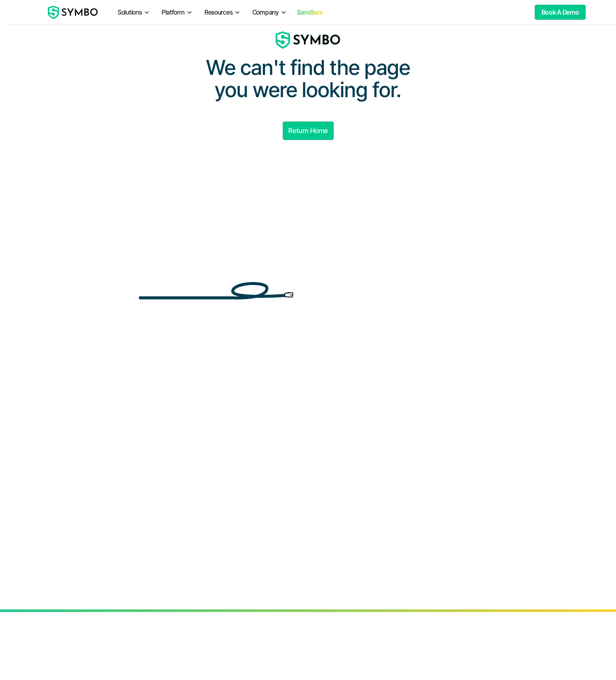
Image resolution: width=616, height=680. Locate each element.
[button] (134, 12)
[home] (73, 12)
